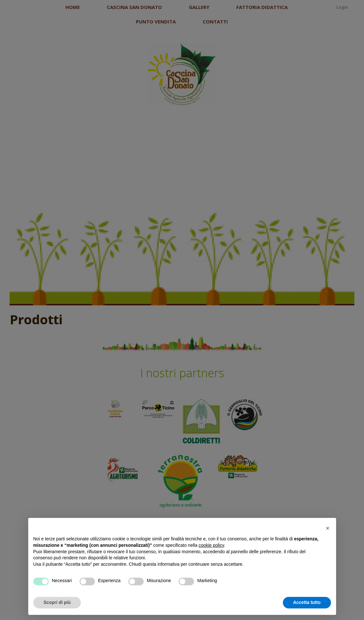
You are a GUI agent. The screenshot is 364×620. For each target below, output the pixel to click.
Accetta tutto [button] (307, 602)
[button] (328, 528)
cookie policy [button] (211, 545)
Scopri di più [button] (57, 602)
